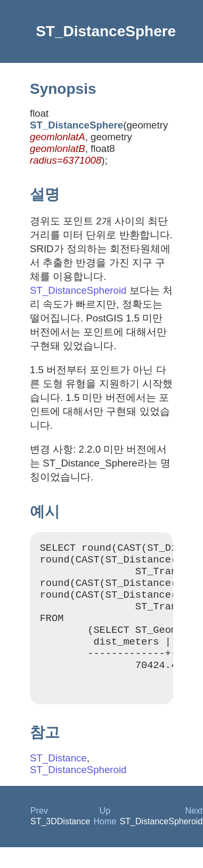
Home (105, 842)
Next (194, 831)
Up (105, 831)
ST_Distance (58, 779)
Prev (39, 831)
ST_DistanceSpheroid (78, 290)
